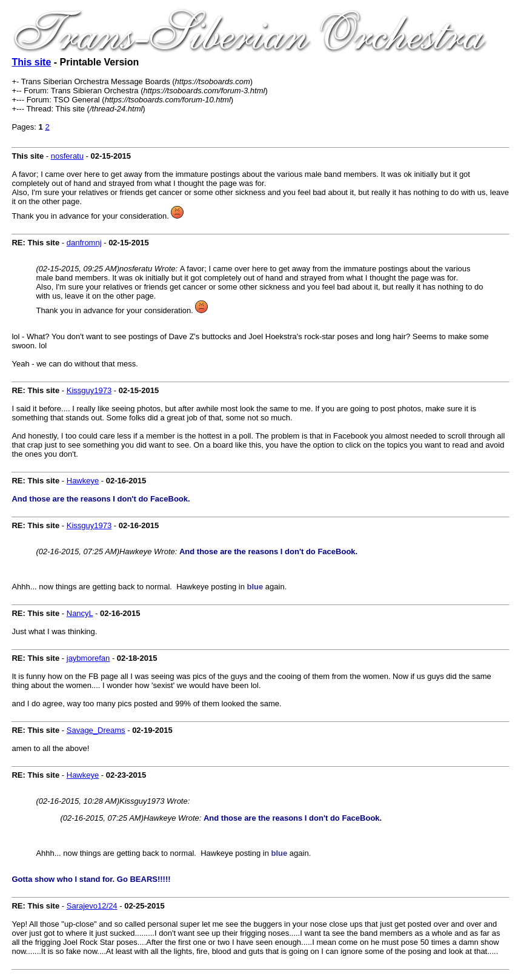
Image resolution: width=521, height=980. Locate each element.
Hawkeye (83, 481)
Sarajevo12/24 (92, 906)
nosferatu (67, 156)
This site (31, 62)
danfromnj (84, 243)
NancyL (80, 613)
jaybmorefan (88, 658)
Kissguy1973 (89, 390)
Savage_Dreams (96, 730)
